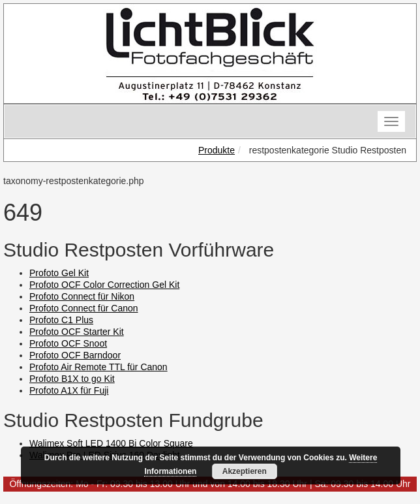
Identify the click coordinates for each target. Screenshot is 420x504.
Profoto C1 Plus (61, 320)
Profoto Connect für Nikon (82, 296)
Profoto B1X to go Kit (72, 379)
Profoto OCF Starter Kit (77, 332)
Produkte (217, 150)
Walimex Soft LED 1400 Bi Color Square (111, 443)
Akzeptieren (245, 471)
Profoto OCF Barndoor (75, 355)
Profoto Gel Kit (59, 273)
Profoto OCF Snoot (68, 343)
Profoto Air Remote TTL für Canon (98, 367)
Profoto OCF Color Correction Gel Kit (104, 285)
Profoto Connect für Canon (84, 308)
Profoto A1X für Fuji (69, 390)
